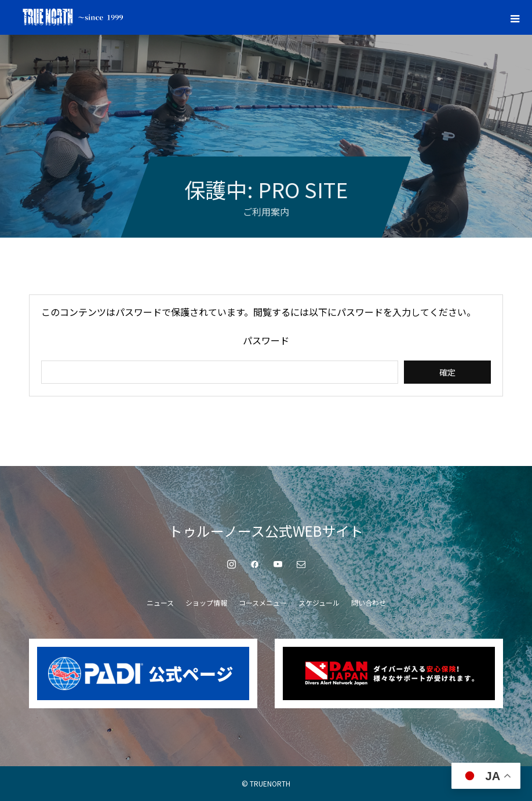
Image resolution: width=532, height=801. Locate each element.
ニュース (160, 602)
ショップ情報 (206, 602)
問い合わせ (369, 602)
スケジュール (319, 602)
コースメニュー (263, 602)
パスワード (266, 340)
